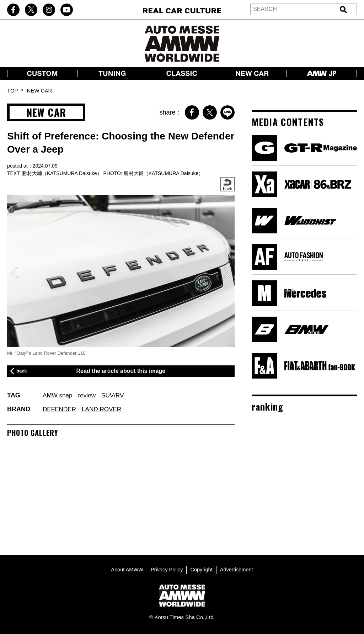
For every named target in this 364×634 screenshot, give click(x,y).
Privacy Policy (166, 568)
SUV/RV (116, 395)
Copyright (202, 568)
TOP (13, 91)
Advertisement (238, 568)
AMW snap (58, 395)
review (89, 395)
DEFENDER (60, 409)
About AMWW (126, 568)
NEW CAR (40, 91)
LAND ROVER (104, 409)
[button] (227, 273)
